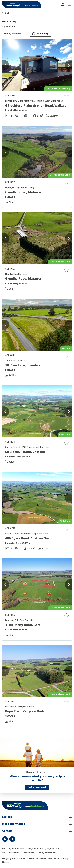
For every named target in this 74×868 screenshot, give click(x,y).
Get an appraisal (37, 787)
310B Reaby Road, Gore (23, 625)
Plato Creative (19, 858)
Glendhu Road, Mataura (23, 192)
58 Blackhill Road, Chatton (25, 452)
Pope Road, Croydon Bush (25, 712)
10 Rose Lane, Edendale (23, 365)
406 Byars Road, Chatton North (29, 538)
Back (6, 13)
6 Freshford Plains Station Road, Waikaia (36, 106)
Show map (40, 33)
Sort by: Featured (15, 34)
